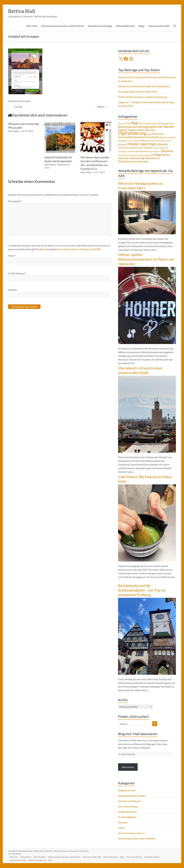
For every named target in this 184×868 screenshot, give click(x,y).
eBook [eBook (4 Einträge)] (149, 134)
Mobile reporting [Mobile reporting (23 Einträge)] (141, 144)
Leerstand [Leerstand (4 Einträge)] (167, 141)
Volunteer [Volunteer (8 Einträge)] (124, 159)
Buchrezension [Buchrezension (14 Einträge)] (128, 127)
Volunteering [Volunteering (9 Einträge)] (137, 158)
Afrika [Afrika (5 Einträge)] (128, 124)
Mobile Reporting (127, 812)
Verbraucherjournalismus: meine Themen (62, 26)
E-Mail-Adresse (17, 274)
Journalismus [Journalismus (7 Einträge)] (142, 141)
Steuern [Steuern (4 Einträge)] (157, 152)
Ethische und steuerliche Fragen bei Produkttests (144, 86)
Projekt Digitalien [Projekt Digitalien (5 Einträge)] (144, 148)
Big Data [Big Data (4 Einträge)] (142, 124)
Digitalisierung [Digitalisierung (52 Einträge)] (132, 133)
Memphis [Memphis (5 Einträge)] (123, 145)
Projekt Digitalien (127, 817)
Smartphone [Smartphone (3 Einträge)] (123, 152)
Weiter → (102, 107)
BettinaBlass (14, 131)
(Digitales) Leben (127, 791)
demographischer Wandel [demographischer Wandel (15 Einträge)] (156, 127)
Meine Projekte (41, 857)
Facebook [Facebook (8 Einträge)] (153, 137)
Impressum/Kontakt (159, 26)
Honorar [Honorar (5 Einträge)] (163, 138)
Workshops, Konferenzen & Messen (137, 839)
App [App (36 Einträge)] (135, 123)
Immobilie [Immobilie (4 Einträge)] (172, 138)
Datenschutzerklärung (38, 860)
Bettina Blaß (23, 11)
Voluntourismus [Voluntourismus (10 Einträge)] (128, 162)
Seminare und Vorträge (100, 26)
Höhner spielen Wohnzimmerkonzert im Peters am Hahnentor (146, 259)
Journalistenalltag (128, 807)
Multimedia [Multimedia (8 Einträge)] (161, 145)
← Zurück (17, 107)
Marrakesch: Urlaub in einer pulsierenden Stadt (140, 371)
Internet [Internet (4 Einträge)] (131, 141)
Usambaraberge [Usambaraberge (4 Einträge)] (124, 155)
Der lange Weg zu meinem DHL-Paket (138, 92)
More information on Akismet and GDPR (79, 249)
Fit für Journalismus (138, 857)
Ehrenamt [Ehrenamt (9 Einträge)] (158, 134)
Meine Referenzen (125, 26)
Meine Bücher (27, 857)
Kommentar (15, 201)
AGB (51, 860)
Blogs (142, 26)
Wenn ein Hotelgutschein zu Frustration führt (140, 186)
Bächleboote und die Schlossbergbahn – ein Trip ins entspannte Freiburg (142, 590)
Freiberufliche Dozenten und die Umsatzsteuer (143, 97)
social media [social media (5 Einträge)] (133, 152)
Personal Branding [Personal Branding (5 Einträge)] (127, 148)
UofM (121, 828)
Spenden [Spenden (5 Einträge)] (144, 152)
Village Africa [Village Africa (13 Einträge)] (161, 155)
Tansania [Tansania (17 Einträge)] (167, 151)
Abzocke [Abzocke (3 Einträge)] (121, 124)
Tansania (123, 823)
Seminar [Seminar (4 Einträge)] (157, 148)
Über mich (32, 26)
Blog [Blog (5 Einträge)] (161, 124)
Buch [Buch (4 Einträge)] (172, 124)
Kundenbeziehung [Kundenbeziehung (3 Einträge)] (156, 141)
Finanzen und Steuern (130, 801)
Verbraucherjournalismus (131, 833)
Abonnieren (128, 767)
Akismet (44, 249)
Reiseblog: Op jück (156, 857)
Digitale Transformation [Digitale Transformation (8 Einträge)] (131, 130)
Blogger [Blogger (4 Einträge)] (166, 124)
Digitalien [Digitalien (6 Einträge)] (150, 130)
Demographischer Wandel (132, 796)
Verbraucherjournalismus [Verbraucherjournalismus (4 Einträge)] (142, 155)
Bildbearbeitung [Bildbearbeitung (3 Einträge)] (152, 124)
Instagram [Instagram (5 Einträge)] (123, 141)
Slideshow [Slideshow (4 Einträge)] (164, 148)
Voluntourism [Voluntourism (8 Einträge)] (152, 159)
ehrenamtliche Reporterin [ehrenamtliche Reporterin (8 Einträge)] (133, 137)
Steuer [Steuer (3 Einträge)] (151, 152)
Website (13, 290)
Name (12, 256)
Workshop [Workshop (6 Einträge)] (143, 162)
